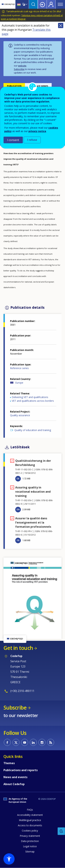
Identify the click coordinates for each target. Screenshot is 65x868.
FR (18, 540)
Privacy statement (30, 836)
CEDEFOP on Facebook (7, 742)
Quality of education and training (33, 430)
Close (61, 25)
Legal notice (30, 846)
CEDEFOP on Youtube (25, 742)
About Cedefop (14, 784)
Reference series (19, 368)
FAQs (30, 810)
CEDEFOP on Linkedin (33, 742)
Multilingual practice (30, 820)
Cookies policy (30, 831)
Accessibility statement (30, 815)
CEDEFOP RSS (51, 742)
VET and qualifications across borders (33, 401)
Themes (9, 763)
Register (51, 4)
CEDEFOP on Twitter (16, 742)
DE (18, 478)
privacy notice (37, 131)
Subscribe (19, 69)
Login (42, 4)
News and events (15, 777)
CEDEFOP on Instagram (42, 742)
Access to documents (30, 825)
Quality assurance (20, 415)
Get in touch (18, 648)
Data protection (30, 841)
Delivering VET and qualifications (30, 397)
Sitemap (30, 852)
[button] (32, 598)
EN (18, 509)
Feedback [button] (61, 831)
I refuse (32, 140)
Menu (60, 4)
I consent (13, 140)
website (22, 66)
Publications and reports (21, 770)
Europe (19, 383)
